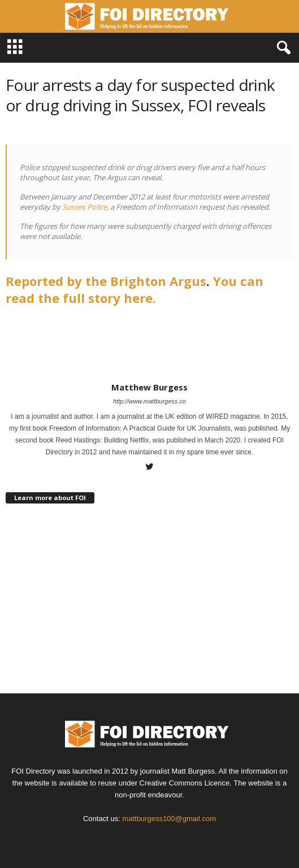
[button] (281, 48)
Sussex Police (84, 207)
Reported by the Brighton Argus (106, 281)
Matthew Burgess (149, 387)
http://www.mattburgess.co (149, 401)
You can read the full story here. (135, 289)
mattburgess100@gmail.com (169, 819)
